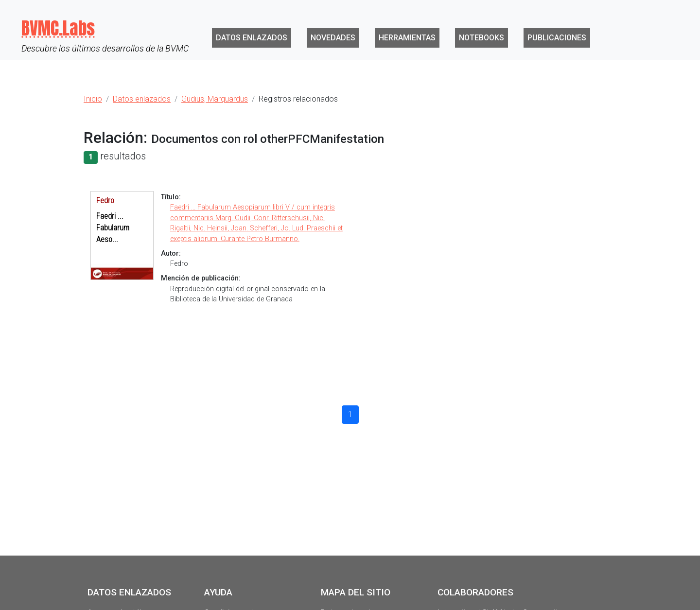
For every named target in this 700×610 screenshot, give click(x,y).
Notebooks (481, 38)
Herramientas (407, 38)
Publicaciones (557, 38)
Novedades (333, 38)
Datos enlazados (252, 38)
